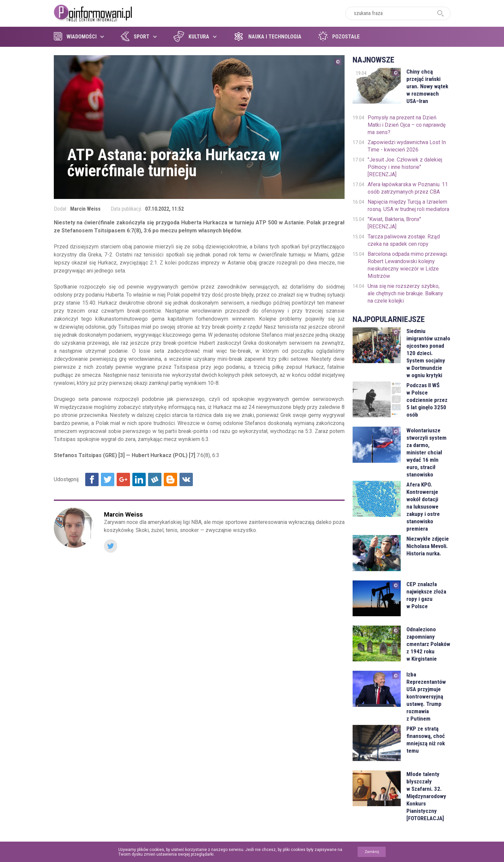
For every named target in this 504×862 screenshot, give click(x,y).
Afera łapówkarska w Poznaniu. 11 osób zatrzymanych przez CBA (408, 188)
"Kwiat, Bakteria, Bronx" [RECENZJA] (394, 223)
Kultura (191, 37)
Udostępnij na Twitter (108, 479)
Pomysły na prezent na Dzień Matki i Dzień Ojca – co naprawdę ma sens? (407, 125)
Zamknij (372, 852)
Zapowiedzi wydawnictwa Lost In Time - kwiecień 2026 (407, 146)
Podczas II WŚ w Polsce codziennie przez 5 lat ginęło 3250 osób (427, 400)
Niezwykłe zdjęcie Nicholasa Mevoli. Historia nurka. (428, 546)
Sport (135, 37)
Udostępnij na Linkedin (139, 479)
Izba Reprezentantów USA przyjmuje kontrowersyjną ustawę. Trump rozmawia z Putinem (426, 696)
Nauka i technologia (267, 37)
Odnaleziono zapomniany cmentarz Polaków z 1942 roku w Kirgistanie (428, 644)
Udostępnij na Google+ (123, 479)
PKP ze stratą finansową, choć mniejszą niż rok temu (426, 740)
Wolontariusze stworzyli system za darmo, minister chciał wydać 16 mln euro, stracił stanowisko (426, 452)
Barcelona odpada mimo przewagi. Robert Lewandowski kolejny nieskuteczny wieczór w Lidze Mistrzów (408, 265)
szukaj (440, 13)
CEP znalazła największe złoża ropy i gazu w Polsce (426, 595)
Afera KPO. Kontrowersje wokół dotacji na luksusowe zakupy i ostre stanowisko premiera (423, 507)
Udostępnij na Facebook (92, 479)
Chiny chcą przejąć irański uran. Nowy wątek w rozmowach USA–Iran (427, 86)
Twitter (111, 546)
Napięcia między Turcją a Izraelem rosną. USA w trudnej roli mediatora (408, 205)
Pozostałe (339, 37)
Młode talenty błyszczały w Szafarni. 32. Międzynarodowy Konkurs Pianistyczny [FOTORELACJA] (426, 796)
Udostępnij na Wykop (155, 479)
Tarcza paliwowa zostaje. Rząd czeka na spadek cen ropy (404, 240)
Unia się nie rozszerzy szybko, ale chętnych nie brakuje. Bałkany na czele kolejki (405, 293)
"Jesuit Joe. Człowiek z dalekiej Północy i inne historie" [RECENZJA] (405, 167)
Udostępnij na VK (186, 479)
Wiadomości (75, 37)
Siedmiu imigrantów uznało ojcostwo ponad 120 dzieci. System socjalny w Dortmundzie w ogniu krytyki (428, 353)
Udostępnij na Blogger (170, 479)
